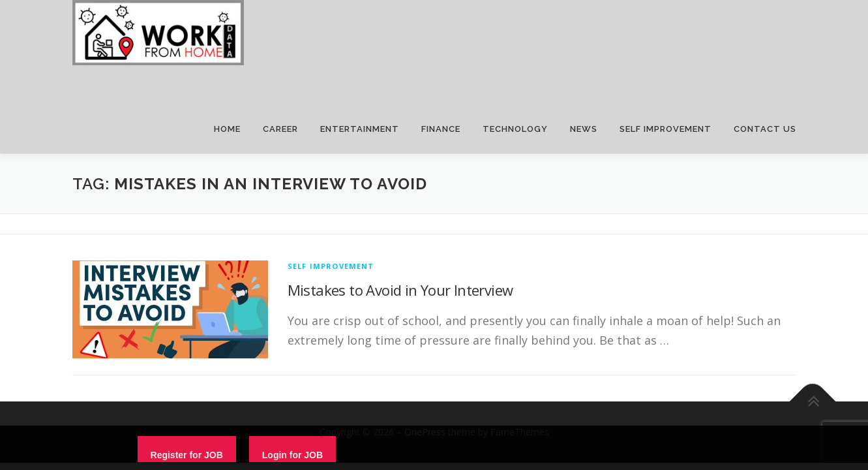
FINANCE (441, 129)
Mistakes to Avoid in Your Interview (400, 290)
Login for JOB (292, 455)
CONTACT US (765, 129)
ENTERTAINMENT (360, 129)
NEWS (584, 129)
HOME (227, 129)
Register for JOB (187, 455)
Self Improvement (331, 266)
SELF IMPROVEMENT (666, 129)
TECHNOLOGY (515, 129)
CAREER (280, 129)
